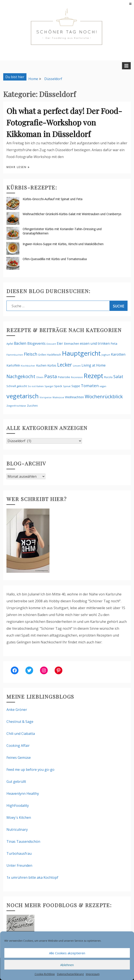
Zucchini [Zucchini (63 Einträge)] (32, 406)
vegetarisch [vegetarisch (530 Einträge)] (23, 396)
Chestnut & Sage (20, 722)
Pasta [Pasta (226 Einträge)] (51, 376)
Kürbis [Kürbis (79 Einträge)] (52, 365)
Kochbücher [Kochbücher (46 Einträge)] (28, 366)
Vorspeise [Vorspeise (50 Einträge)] (46, 397)
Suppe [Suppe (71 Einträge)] (76, 386)
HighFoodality (18, 805)
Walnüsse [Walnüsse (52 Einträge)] (58, 397)
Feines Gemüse (19, 758)
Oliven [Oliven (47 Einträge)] (40, 377)
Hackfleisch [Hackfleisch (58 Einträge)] (54, 355)
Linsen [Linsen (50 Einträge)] (77, 366)
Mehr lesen (17, 167)
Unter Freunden (19, 865)
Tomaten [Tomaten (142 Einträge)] (90, 386)
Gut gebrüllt (16, 782)
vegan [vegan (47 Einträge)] (103, 386)
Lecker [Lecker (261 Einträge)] (65, 365)
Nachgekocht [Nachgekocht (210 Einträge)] (21, 376)
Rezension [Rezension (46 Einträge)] (77, 377)
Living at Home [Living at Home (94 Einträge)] (94, 365)
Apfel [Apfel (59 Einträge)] (10, 344)
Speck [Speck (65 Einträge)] (58, 386)
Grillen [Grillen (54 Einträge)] (42, 355)
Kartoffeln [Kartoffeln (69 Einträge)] (13, 365)
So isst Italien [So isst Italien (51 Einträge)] (36, 386)
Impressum (93, 974)
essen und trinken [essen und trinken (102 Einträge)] (95, 343)
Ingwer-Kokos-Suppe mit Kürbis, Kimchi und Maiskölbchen (63, 244)
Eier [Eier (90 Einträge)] (60, 343)
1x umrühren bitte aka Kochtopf (32, 877)
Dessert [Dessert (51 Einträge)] (51, 344)
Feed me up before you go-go (30, 770)
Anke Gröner (17, 710)
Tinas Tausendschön (23, 841)
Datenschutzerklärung (70, 974)
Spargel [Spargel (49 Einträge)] (49, 386)
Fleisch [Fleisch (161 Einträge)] (31, 354)
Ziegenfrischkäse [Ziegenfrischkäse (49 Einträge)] (16, 406)
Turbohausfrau (19, 853)
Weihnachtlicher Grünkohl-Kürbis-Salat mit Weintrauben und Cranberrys (72, 214)
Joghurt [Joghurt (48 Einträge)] (106, 355)
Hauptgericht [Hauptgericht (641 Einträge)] (81, 353)
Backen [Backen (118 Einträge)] (20, 343)
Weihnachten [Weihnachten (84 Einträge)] (74, 397)
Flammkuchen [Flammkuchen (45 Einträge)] (15, 355)
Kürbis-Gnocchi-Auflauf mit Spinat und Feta (52, 199)
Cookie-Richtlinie (45, 974)
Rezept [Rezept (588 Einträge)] (93, 376)
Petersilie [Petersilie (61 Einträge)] (64, 377)
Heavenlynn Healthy (23, 794)
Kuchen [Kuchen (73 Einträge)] (41, 365)
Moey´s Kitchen (19, 817)
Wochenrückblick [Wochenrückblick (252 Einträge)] (104, 396)
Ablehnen (67, 965)
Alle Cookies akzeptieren (67, 953)
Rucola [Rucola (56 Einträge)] (108, 377)
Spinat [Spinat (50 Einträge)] (67, 386)
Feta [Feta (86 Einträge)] (114, 343)
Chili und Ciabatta (21, 734)
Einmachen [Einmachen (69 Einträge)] (72, 344)
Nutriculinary (17, 829)
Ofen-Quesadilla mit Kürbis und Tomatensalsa (55, 259)
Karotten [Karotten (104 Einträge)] (118, 354)
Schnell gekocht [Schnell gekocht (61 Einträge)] (17, 386)
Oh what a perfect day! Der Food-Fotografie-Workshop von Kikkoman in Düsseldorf (64, 122)
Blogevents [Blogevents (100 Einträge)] (36, 343)
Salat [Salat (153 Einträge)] (118, 377)
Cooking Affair (18, 746)
